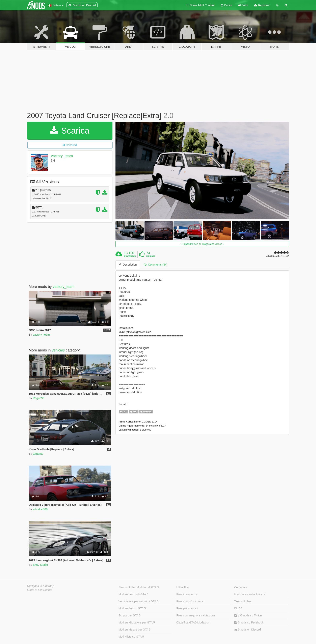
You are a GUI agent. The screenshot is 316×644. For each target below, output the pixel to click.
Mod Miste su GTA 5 (131, 637)
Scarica (70, 131)
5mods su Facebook (249, 622)
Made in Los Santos (40, 590)
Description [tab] (128, 265)
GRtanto (38, 454)
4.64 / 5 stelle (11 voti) (278, 256)
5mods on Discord (247, 630)
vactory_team (62, 156)
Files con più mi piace (190, 601)
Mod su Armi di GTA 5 (132, 608)
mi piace (151, 256)
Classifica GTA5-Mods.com (193, 622)
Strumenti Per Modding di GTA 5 (139, 587)
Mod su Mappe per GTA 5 (135, 630)
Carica (226, 5)
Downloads (130, 256)
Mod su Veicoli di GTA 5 (133, 594)
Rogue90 (39, 398)
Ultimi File (182, 587)
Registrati (262, 5)
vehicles (58, 350)
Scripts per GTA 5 (129, 615)
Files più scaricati (187, 608)
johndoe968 (40, 509)
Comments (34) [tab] (156, 265)
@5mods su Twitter (248, 615)
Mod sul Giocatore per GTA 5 (137, 622)
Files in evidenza (187, 594)
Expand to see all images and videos (202, 244)
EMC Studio (40, 565)
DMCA (238, 608)
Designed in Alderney (41, 586)
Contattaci (241, 587)
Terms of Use (242, 601)
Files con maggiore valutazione (196, 615)
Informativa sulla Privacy (249, 594)
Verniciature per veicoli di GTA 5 (138, 601)
